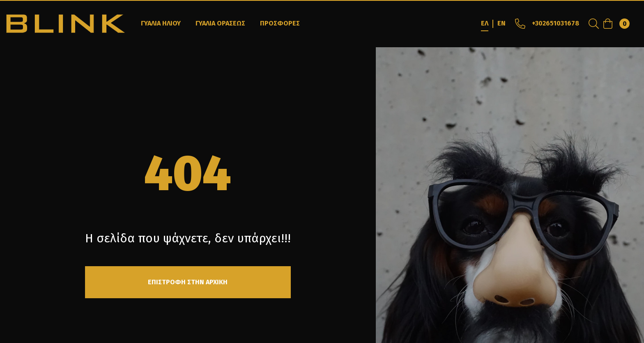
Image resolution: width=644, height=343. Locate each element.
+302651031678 (546, 23)
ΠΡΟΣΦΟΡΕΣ (280, 23)
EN (501, 23)
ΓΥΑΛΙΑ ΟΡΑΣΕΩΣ (220, 23)
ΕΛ (485, 23)
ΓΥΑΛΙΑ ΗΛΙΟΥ (161, 23)
